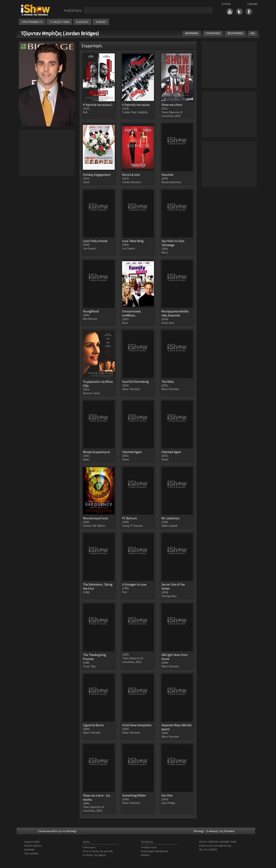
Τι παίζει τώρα (149, 847)
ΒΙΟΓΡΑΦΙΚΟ (192, 33)
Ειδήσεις (145, 855)
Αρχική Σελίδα (32, 842)
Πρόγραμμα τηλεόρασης (154, 851)
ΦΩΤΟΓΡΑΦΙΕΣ (235, 33)
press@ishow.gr (223, 846)
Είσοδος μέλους (33, 846)
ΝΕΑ (253, 33)
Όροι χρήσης (31, 853)
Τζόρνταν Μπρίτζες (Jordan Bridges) (60, 33)
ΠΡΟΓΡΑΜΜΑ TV (32, 22)
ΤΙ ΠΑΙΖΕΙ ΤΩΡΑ (59, 22)
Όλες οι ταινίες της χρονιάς (98, 851)
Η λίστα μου (89, 847)
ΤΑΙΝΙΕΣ (101, 22)
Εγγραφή (252, 4)
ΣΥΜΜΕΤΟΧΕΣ (213, 33)
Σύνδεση (226, 4)
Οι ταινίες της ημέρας (94, 855)
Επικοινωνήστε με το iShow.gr (57, 831)
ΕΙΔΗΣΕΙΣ (82, 22)
